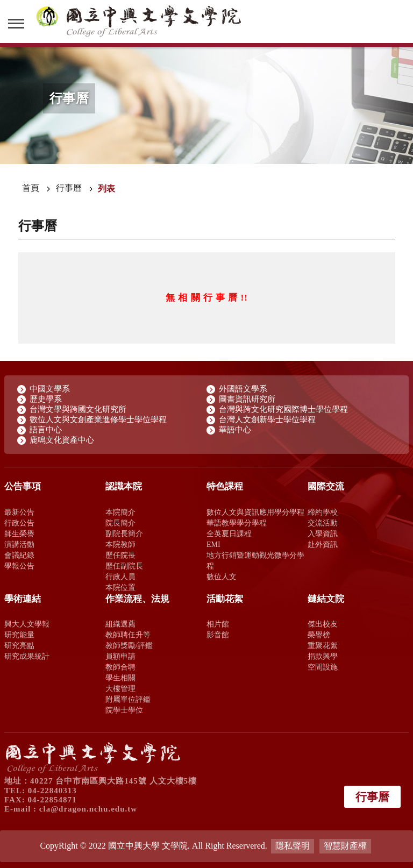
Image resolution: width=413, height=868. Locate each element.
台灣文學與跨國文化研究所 (78, 409)
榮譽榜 (319, 635)
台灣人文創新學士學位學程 (267, 419)
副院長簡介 (124, 533)
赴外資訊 (323, 544)
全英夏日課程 (229, 533)
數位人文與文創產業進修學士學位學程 (98, 419)
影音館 (218, 635)
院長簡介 (120, 523)
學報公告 (19, 566)
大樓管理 (120, 688)
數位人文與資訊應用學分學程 (255, 512)
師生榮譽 (19, 533)
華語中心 (235, 430)
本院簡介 (120, 512)
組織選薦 (120, 624)
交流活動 (323, 523)
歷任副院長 (124, 566)
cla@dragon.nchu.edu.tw (88, 809)
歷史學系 (46, 399)
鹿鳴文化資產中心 (62, 440)
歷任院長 (120, 555)
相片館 (218, 624)
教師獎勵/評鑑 (129, 645)
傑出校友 (323, 624)
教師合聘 (120, 667)
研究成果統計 (27, 656)
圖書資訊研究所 (247, 399)
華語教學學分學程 (237, 523)
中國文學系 (50, 389)
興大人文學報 (27, 624)
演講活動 (19, 544)
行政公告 (19, 523)
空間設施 (323, 667)
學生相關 (120, 678)
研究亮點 (19, 645)
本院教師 (120, 544)
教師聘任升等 (128, 635)
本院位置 (120, 587)
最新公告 (19, 512)
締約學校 (323, 512)
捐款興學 (323, 656)
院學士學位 (124, 710)
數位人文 (222, 577)
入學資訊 (323, 533)
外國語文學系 (243, 389)
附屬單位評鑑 (128, 699)
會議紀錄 (19, 555)
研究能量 (19, 635)
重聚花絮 (323, 645)
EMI (213, 544)
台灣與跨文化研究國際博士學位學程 (283, 409)
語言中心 (46, 430)
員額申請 (120, 656)
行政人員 (120, 577)
